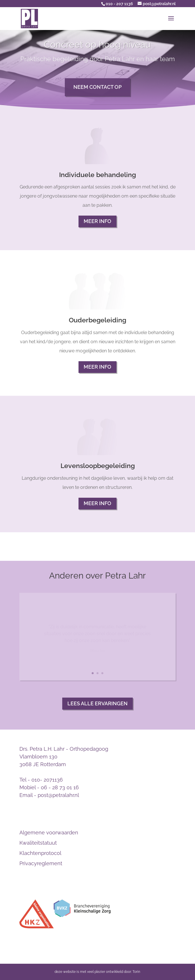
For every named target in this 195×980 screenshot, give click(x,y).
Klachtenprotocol (40, 853)
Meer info (97, 221)
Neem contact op (97, 87)
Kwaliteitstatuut (38, 843)
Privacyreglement (41, 863)
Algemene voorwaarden (49, 833)
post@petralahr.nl (58, 795)
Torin (136, 972)
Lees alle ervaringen (97, 703)
